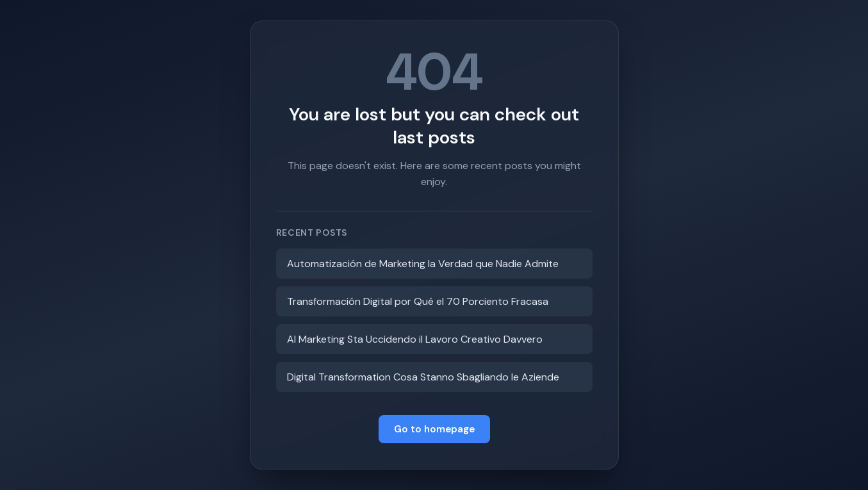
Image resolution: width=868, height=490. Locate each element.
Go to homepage (434, 429)
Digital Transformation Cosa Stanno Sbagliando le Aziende (423, 377)
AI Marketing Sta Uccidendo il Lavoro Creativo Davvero (415, 339)
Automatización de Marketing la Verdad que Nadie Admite (423, 264)
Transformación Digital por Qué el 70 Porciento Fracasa (418, 301)
